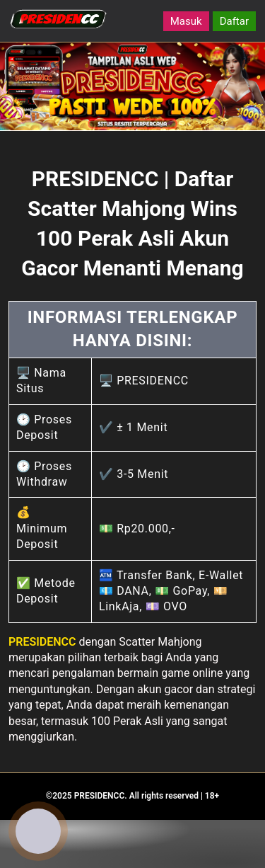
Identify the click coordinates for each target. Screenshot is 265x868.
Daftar (234, 21)
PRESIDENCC (42, 642)
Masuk (186, 21)
